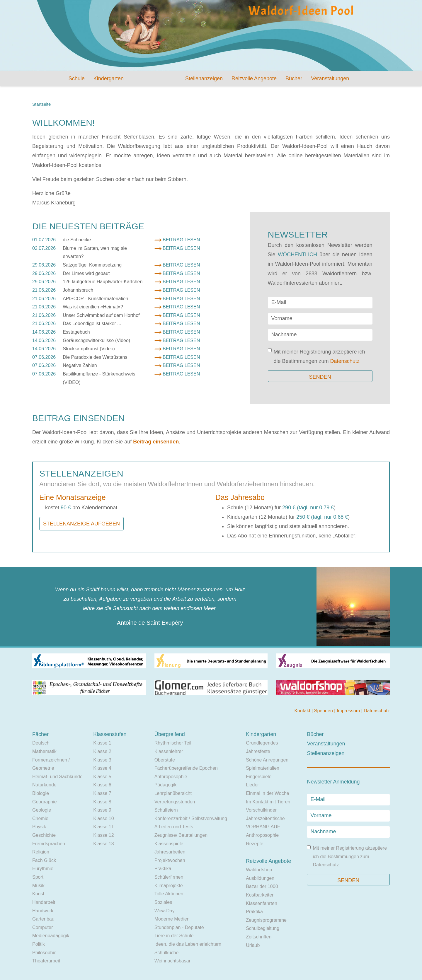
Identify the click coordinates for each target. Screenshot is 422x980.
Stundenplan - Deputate (179, 927)
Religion (41, 852)
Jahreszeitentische (265, 818)
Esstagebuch (76, 332)
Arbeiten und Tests (174, 827)
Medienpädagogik (51, 936)
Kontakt (303, 711)
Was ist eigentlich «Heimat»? (93, 307)
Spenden (324, 711)
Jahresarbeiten (170, 852)
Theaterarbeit (46, 961)
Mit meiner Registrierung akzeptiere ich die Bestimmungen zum (316, 356)
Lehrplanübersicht (173, 793)
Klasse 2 (102, 751)
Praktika (163, 869)
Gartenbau (43, 919)
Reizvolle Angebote (254, 78)
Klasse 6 (102, 785)
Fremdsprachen (49, 844)
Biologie (41, 793)
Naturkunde (44, 785)
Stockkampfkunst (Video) (89, 349)
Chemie (40, 818)
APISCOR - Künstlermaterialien (95, 299)
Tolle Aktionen (169, 894)
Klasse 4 (102, 768)
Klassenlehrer (169, 751)
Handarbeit (44, 902)
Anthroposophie (171, 777)
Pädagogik (166, 785)
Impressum (349, 711)
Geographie (45, 802)
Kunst (38, 894)
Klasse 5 (102, 777)
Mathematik (44, 751)
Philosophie (44, 953)
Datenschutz (345, 361)
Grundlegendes (262, 743)
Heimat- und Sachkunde (57, 777)
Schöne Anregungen (267, 760)
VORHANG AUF (263, 827)
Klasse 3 (102, 760)
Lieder (252, 785)
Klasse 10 (103, 818)
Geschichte (44, 835)
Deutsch (41, 743)
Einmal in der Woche (267, 793)
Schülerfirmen (169, 877)
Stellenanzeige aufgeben (81, 524)
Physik (39, 827)
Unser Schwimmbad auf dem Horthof (101, 315)
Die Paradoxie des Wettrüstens (95, 357)
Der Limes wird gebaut (86, 273)
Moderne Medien (172, 919)
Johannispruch (78, 290)
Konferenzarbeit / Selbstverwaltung (191, 818)
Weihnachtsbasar (172, 961)
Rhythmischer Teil (173, 743)
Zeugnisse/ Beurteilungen (181, 835)
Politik (39, 944)
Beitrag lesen (181, 240)
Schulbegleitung (263, 928)
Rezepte (255, 844)
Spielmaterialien (263, 768)
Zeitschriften (259, 937)
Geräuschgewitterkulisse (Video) (96, 340)
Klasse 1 (102, 743)
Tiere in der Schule (174, 936)
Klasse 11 (103, 827)
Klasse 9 (102, 810)
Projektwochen (170, 860)
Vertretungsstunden (175, 802)
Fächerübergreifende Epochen (186, 768)
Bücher (294, 78)
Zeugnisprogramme (266, 920)
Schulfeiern (166, 810)
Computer (42, 927)
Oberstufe (165, 760)
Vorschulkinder (261, 810)
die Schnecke (77, 240)
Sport (38, 877)
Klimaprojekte (169, 886)
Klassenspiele (169, 844)
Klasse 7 (102, 793)
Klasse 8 (102, 802)
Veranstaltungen (330, 78)
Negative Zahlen (80, 365)
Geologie (42, 810)
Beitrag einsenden (156, 442)
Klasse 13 (103, 844)
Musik (38, 886)
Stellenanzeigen (204, 78)
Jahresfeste (258, 751)
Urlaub (253, 945)
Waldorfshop (259, 870)
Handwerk (43, 911)
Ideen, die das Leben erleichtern (188, 944)
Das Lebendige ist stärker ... (92, 323)
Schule (77, 78)
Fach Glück (44, 860)
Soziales (163, 902)
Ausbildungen (260, 878)
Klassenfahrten (262, 903)
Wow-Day (165, 911)
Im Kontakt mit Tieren (268, 802)
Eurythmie (43, 869)
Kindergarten (109, 78)
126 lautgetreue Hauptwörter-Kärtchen (103, 282)
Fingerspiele (259, 777)
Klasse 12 (103, 835)
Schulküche (167, 953)
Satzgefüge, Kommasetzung (92, 265)
